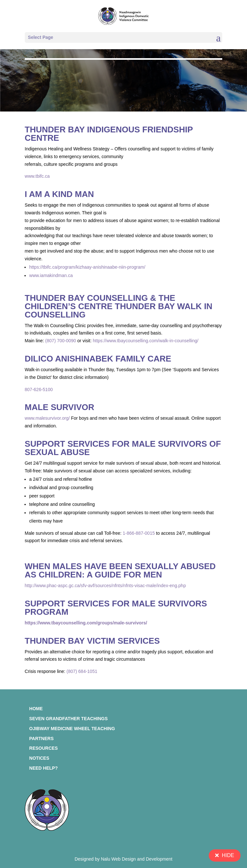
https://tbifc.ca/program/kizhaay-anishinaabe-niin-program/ (87, 267)
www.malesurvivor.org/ (47, 418)
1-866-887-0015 (139, 533)
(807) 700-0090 (61, 341)
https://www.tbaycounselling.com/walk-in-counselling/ (145, 341)
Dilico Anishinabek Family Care (98, 359)
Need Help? (44, 768)
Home (36, 709)
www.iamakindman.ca (51, 275)
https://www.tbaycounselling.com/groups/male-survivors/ (86, 623)
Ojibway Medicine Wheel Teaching (72, 729)
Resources (44, 748)
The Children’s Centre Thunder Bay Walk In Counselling (119, 306)
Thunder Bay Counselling (86, 298)
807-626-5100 (39, 389)
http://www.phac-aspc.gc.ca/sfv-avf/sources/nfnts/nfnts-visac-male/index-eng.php (105, 586)
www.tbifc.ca (37, 176)
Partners (41, 738)
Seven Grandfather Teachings (69, 719)
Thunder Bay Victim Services (92, 641)
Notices (39, 758)
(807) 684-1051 (82, 671)
